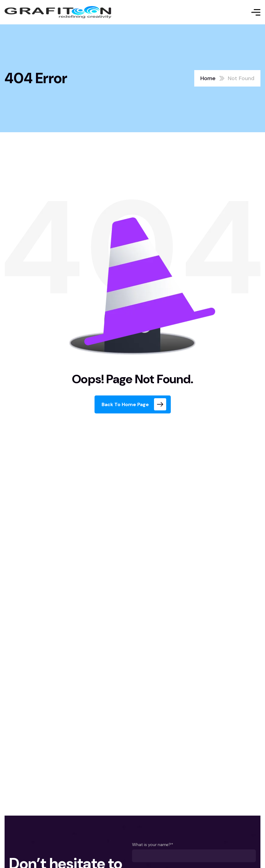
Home (208, 78)
